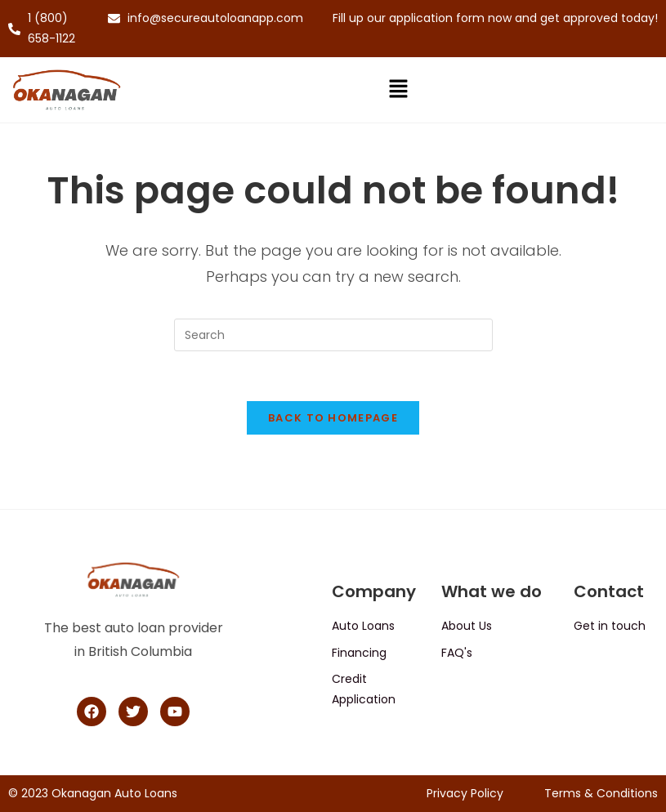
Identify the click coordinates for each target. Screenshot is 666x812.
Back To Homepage (333, 418)
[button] (398, 90)
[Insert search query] (333, 335)
